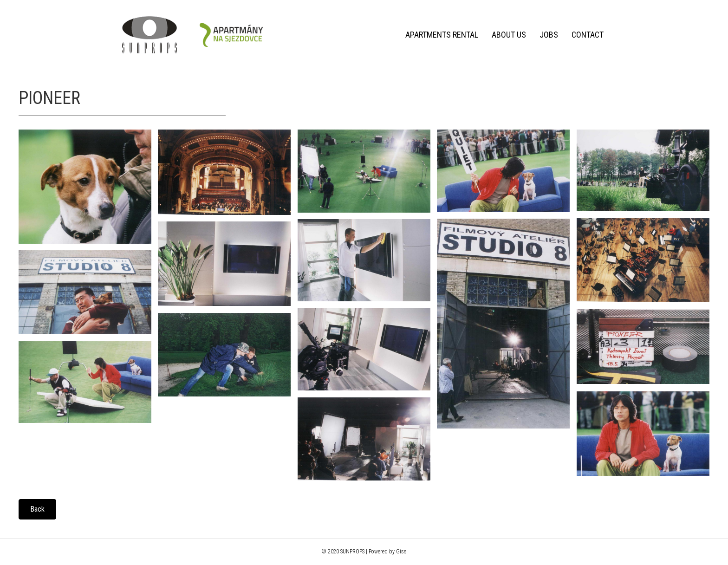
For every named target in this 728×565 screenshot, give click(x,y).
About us (509, 35)
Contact (588, 35)
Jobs (549, 35)
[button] (37, 509)
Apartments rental (442, 35)
